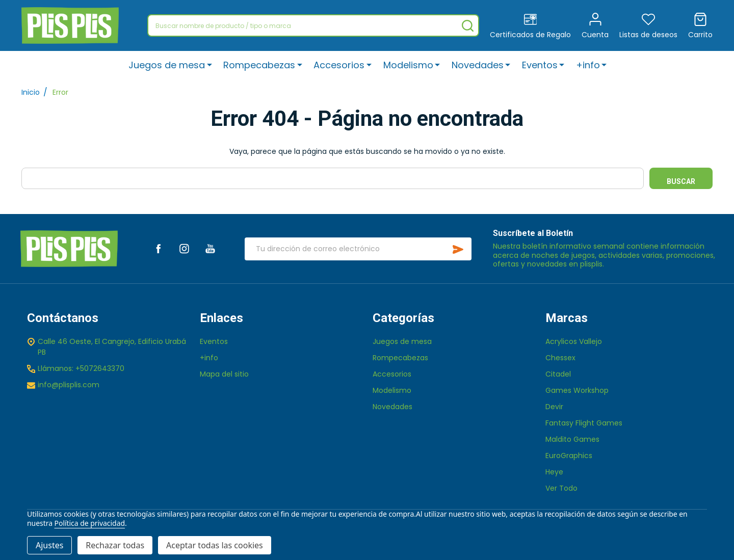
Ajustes (49, 545)
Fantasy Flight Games (584, 423)
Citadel (558, 374)
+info (588, 65)
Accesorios (339, 65)
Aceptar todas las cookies (215, 545)
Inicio (31, 92)
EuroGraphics (569, 456)
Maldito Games (572, 439)
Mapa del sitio (224, 374)
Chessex (560, 358)
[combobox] (313, 25)
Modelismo (408, 65)
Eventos (540, 65)
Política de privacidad (90, 523)
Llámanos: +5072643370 (81, 368)
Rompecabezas (260, 65)
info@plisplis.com (69, 385)
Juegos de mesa (167, 65)
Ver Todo (561, 488)
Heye (554, 472)
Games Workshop (577, 390)
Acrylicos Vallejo (574, 341)
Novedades (478, 65)
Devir (554, 407)
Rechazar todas (115, 545)
